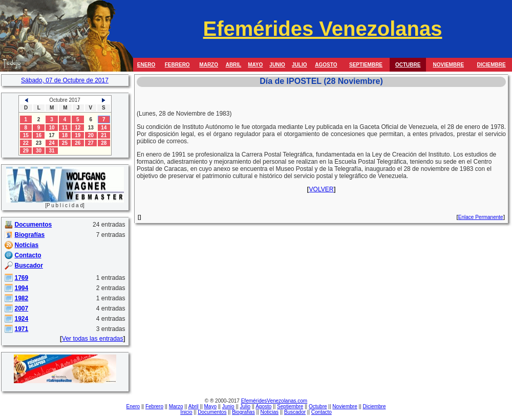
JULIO (299, 65)
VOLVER (322, 189)
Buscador (295, 412)
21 (104, 135)
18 (65, 135)
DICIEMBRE (492, 65)
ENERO (146, 65)
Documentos (212, 412)
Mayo (210, 406)
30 (39, 151)
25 (65, 143)
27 (91, 143)
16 (39, 135)
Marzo (176, 406)
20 (91, 135)
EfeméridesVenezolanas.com (274, 401)
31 (51, 151)
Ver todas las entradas (92, 339)
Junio (228, 406)
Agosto (263, 406)
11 (65, 128)
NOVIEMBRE (448, 65)
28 (104, 143)
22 (26, 143)
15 (26, 135)
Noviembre (345, 406)
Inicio (186, 412)
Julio (245, 406)
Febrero (154, 406)
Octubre (318, 406)
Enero (133, 406)
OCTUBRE (408, 65)
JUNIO (277, 65)
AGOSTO (326, 65)
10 (51, 128)
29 (26, 151)
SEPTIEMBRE (366, 65)
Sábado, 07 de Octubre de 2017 (65, 80)
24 (51, 143)
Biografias (243, 412)
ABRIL (234, 65)
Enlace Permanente (481, 217)
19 (78, 135)
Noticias (269, 412)
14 (104, 128)
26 (78, 143)
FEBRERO (177, 65)
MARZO (209, 65)
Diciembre (374, 406)
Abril (194, 406)
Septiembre (290, 406)
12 (78, 128)
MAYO (255, 65)
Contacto (322, 412)
